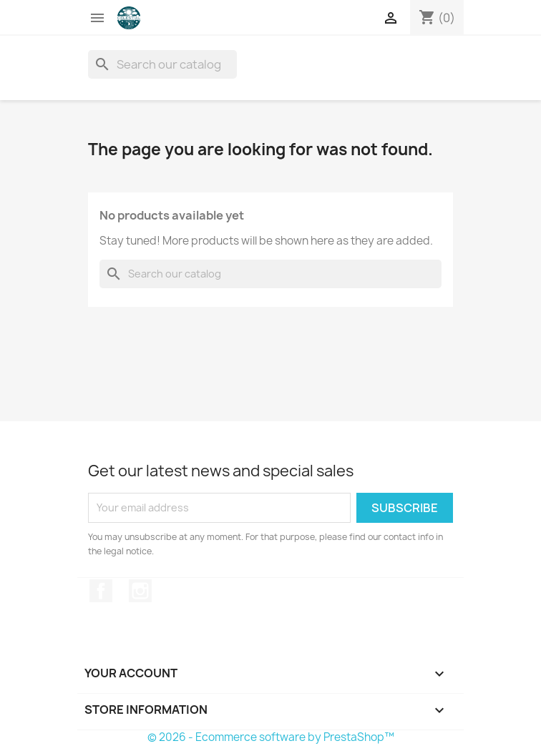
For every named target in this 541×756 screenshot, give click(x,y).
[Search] (162, 64)
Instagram (140, 591)
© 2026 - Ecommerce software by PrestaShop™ (271, 737)
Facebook (101, 591)
